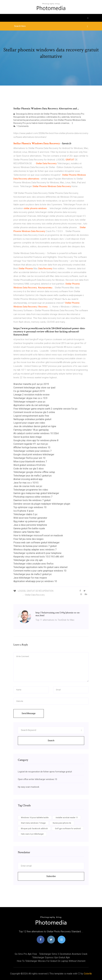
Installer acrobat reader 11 (67, 817)
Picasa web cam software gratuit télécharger (36, 543)
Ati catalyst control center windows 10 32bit (36, 433)
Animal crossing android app (28, 479)
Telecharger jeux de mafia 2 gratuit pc (33, 476)
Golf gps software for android (68, 829)
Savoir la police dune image (28, 437)
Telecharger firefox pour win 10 (29, 458)
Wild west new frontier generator (30, 518)
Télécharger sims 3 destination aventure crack (63, 954)
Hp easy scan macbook (29, 787)
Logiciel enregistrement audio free (31, 416)
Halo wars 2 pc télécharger (32, 834)
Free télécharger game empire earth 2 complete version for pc (45, 409)
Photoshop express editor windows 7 (33, 497)
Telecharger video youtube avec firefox (33, 564)
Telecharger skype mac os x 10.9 (30, 398)
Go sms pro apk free (26, 954)
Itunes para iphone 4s (62, 823)
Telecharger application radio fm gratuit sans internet (40, 567)
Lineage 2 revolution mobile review (31, 395)
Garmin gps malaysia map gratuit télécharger (36, 493)
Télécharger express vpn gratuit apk (51, 957)
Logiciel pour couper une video (29, 423)
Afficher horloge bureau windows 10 (32, 447)
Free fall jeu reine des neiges (28, 539)
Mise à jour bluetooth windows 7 (30, 462)
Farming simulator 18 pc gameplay (31, 430)
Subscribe (51, 876)
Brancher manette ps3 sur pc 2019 (31, 384)
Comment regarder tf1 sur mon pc (31, 444)
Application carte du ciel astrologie (31, 405)
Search (51, 741)
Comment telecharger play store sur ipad (34, 388)
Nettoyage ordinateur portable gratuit (32, 419)
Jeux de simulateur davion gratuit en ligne (35, 426)
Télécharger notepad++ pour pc (29, 402)
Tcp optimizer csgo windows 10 (30, 507)
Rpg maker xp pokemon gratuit (29, 521)
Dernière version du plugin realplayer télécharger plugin (42, 504)
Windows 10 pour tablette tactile (35, 817)
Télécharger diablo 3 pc (25, 514)
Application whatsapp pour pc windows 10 (35, 581)
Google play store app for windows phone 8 (36, 440)
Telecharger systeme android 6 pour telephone (37, 553)
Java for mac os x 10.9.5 (26, 483)
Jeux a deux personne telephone (30, 525)
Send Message (29, 713)
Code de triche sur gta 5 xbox (29, 469)
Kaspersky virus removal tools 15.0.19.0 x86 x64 (38, 557)
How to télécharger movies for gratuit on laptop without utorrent (51, 961)
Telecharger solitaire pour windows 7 (32, 451)
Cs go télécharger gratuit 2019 (29, 391)
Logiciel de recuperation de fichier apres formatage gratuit (45, 772)
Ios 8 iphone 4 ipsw (24, 511)
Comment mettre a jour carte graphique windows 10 (40, 571)
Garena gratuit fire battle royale (29, 528)
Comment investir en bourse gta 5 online (34, 412)
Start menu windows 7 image (33, 823)
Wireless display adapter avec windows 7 (35, 550)
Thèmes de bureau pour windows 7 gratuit (35, 546)
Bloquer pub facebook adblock (34, 829)
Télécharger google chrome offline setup (34, 472)
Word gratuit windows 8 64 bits (29, 465)
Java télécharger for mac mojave (30, 578)
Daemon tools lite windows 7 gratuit (32, 500)
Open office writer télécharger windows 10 (37, 779)
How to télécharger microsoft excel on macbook (38, 535)
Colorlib (88, 974)
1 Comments (21, 126)
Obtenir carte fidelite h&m (27, 532)
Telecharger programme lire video (31, 490)
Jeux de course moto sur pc (28, 486)
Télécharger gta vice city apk (28, 560)
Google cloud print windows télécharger (34, 454)
